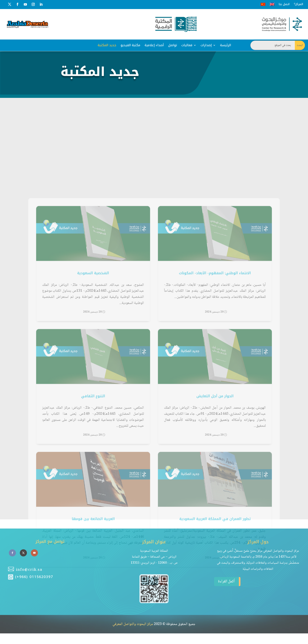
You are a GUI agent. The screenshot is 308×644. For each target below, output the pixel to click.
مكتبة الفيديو (130, 45)
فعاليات (187, 45)
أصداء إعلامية (154, 45)
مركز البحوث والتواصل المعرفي (133, 598)
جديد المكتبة (107, 45)
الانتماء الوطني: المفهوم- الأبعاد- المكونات (215, 350)
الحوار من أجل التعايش (215, 473)
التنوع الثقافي (93, 473)
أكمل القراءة (225, 556)
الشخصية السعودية (93, 350)
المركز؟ (298, 4)
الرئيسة (225, 45)
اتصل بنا (284, 4)
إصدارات (206, 45)
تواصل (173, 45)
